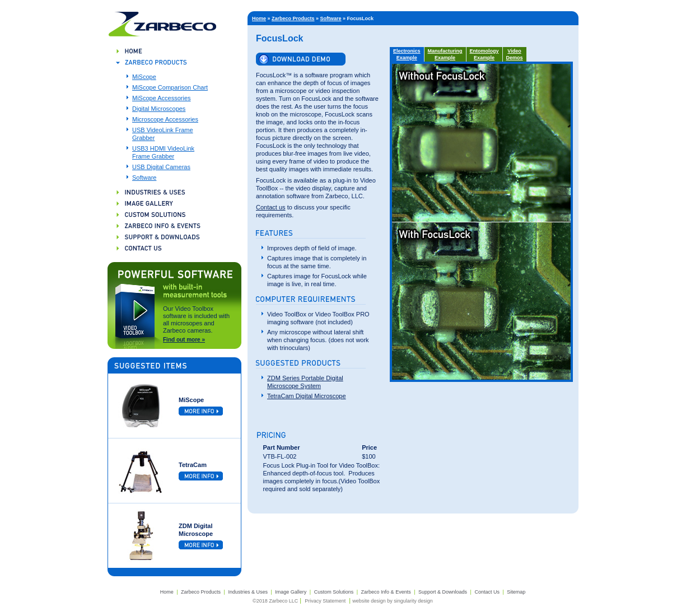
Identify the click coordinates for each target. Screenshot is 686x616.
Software (144, 178)
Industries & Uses (248, 592)
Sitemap (516, 592)
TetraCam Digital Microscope (307, 396)
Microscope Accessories (165, 119)
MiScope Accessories (162, 98)
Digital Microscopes (159, 109)
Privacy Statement (325, 601)
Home (259, 18)
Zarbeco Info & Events (386, 592)
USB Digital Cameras (161, 167)
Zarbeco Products (293, 18)
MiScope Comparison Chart (170, 87)
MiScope (144, 77)
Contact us (271, 207)
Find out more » (184, 340)
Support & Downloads (443, 592)
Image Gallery (291, 592)
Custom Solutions (334, 592)
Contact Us (487, 592)
